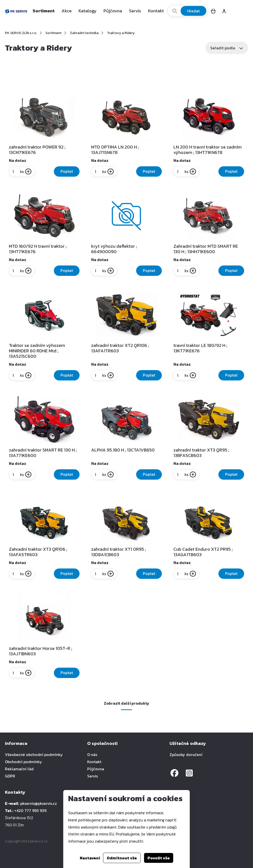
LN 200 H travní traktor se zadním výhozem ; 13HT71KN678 (208, 150)
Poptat (67, 171)
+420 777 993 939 (30, 811)
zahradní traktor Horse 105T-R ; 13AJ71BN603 (41, 651)
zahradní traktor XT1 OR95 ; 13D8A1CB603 (119, 552)
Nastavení (90, 858)
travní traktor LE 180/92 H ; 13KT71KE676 (200, 348)
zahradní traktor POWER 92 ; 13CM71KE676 (37, 150)
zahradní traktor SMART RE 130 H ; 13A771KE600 (43, 453)
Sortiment (44, 11)
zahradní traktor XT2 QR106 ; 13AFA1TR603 (120, 348)
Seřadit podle (227, 48)
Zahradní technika (84, 33)
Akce (67, 11)
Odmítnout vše (122, 858)
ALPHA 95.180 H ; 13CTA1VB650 (123, 450)
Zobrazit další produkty (126, 703)
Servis (135, 11)
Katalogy (88, 11)
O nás (92, 755)
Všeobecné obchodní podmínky (34, 755)
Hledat (193, 11)
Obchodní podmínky (23, 762)
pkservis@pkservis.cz (39, 803)
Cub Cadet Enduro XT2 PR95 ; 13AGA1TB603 (203, 552)
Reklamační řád (19, 769)
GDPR (10, 776)
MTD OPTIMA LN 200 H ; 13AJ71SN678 (115, 150)
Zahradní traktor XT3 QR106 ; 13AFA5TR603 (38, 552)
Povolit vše (159, 858)
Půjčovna (113, 11)
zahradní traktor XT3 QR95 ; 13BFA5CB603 (201, 453)
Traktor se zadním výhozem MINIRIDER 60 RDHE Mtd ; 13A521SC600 (37, 351)
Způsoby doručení (186, 755)
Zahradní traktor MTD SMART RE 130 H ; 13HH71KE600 (206, 249)
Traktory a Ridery (121, 33)
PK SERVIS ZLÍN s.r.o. (21, 33)
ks (18, 171)
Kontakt (156, 11)
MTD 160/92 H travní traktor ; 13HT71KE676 (38, 249)
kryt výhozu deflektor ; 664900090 (114, 249)
